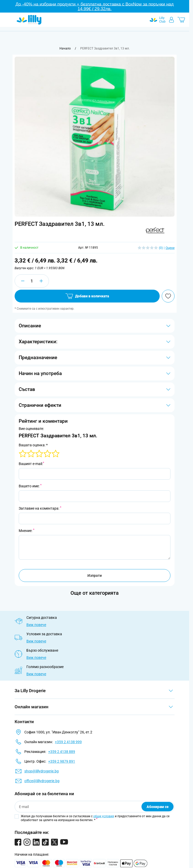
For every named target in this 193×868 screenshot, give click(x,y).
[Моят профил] (171, 20)
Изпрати (95, 576)
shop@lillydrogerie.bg (42, 771)
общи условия (104, 816)
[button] (155, 230)
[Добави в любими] (168, 296)
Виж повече (36, 625)
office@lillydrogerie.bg (42, 781)
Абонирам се (158, 807)
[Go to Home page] (29, 20)
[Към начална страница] (65, 48)
